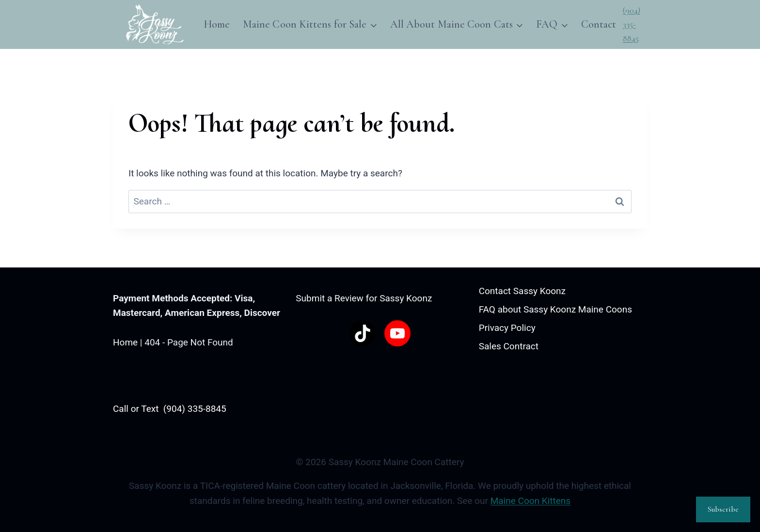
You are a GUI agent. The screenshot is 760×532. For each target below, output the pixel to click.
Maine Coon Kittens (530, 501)
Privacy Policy (507, 328)
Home (217, 24)
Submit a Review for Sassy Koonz (364, 298)
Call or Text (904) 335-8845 (170, 409)
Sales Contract (509, 346)
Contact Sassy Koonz (522, 291)
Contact (599, 24)
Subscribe (723, 509)
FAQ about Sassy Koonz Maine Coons (555, 309)
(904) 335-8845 (632, 24)
